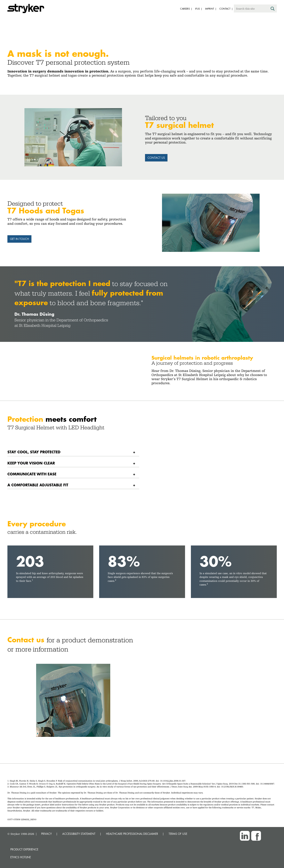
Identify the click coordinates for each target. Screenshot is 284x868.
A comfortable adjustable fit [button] (38, 485)
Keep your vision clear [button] (31, 463)
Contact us (156, 158)
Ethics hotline (21, 857)
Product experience (24, 849)
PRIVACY (46, 834)
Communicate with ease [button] (32, 474)
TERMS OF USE (178, 834)
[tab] (73, 452)
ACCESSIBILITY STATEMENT (79, 834)
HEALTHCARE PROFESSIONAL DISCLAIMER (132, 834)
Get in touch (19, 239)
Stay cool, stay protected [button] (34, 452)
